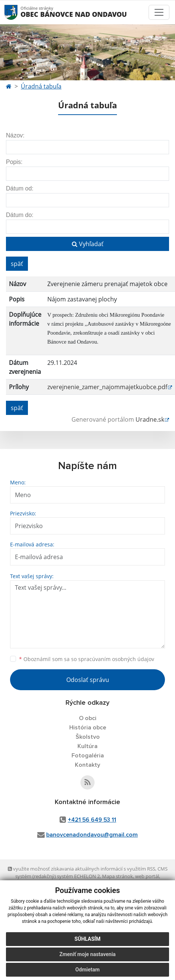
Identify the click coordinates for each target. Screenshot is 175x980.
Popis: (14, 162)
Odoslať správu (88, 680)
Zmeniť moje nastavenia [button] (87, 954)
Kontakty (87, 765)
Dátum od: (20, 188)
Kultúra (87, 746)
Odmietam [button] (87, 970)
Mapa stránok (117, 876)
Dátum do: (20, 215)
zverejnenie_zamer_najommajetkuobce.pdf (107, 387)
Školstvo (88, 737)
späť (17, 264)
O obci (88, 718)
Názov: (15, 135)
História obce (88, 728)
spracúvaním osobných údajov (116, 659)
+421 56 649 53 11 (92, 820)
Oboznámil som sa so (87, 659)
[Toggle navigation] (159, 12)
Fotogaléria (88, 756)
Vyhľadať (88, 244)
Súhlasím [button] (87, 939)
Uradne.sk (150, 419)
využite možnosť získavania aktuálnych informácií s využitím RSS (82, 869)
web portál (147, 876)
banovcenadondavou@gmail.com (92, 835)
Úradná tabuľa (41, 86)
